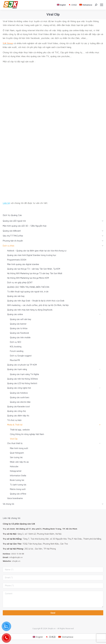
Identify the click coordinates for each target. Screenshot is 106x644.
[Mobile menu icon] (102, 5)
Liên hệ (6, 203)
